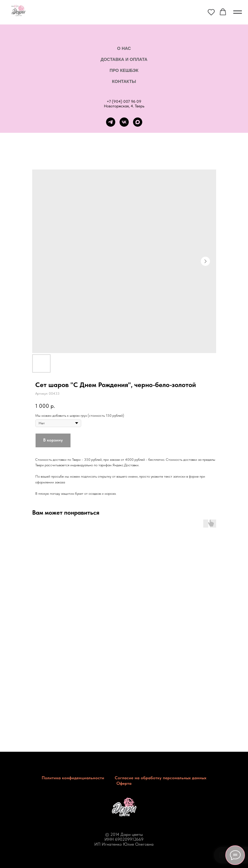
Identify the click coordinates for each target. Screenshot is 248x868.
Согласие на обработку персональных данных (160, 778)
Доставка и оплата (124, 59)
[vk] (124, 122)
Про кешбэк (124, 70)
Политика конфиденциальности (73, 778)
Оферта (124, 783)
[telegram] (111, 122)
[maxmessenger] (138, 122)
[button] (211, 12)
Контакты (124, 81)
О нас (124, 48)
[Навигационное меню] (238, 12)
